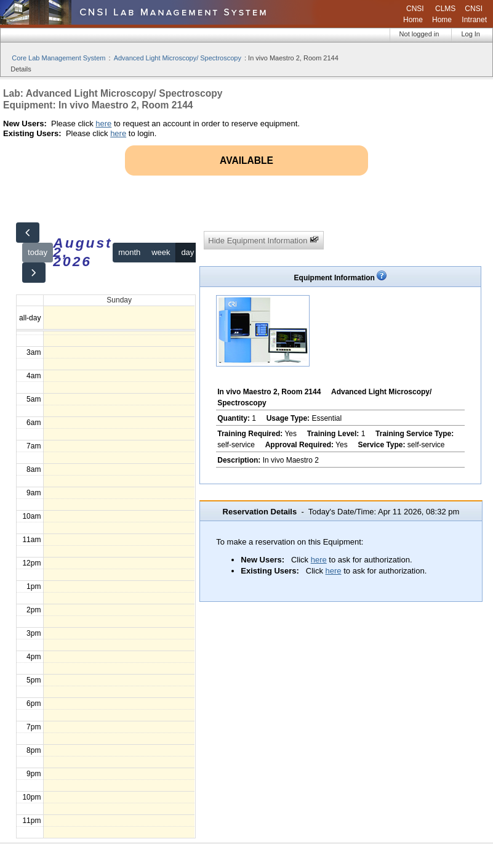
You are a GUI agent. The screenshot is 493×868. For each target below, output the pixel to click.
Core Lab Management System (58, 58)
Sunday (119, 300)
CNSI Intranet (474, 14)
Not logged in (419, 34)
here (103, 124)
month (129, 252)
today (38, 252)
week (161, 252)
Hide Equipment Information (263, 240)
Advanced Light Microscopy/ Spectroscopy (178, 58)
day (187, 252)
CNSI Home (414, 14)
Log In (471, 34)
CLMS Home (444, 14)
